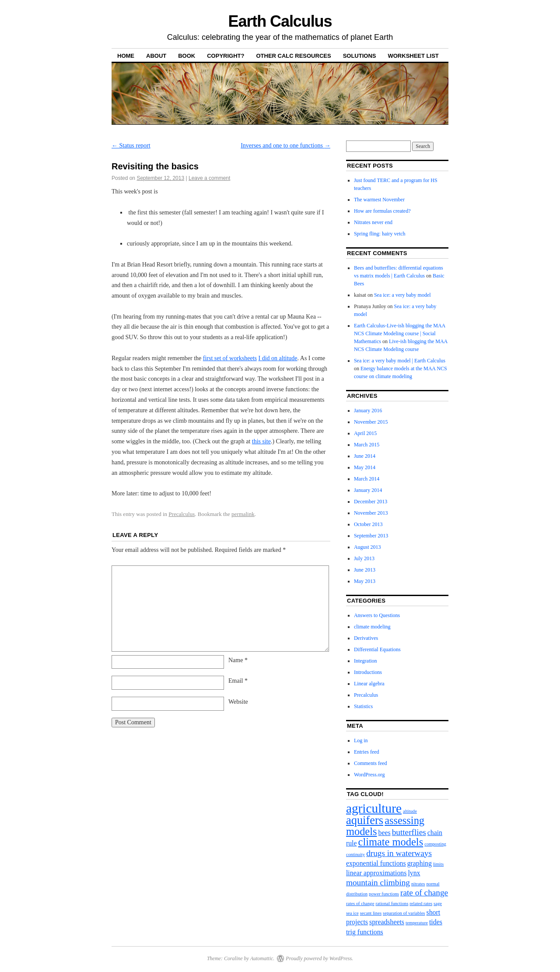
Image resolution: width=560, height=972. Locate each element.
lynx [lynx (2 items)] (414, 873)
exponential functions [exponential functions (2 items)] (376, 863)
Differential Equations (377, 649)
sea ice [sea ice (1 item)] (352, 913)
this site (261, 441)
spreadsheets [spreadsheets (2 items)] (387, 922)
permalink (243, 514)
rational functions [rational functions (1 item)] (392, 904)
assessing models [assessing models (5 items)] (385, 826)
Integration (366, 661)
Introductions (368, 672)
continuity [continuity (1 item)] (355, 854)
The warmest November (379, 200)
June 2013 (365, 570)
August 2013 (367, 547)
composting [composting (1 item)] (435, 844)
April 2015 (365, 433)
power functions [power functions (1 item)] (384, 894)
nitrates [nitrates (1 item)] (418, 884)
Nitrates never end (373, 222)
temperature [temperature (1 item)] (417, 923)
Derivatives (366, 638)
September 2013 (371, 536)
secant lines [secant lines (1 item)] (371, 913)
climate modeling (372, 627)
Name (238, 660)
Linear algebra (369, 684)
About (156, 56)
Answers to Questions (377, 615)
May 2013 (365, 581)
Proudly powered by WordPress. (319, 958)
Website (238, 702)
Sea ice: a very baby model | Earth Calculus (400, 361)
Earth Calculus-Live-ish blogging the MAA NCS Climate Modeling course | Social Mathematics (400, 333)
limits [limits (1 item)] (438, 864)
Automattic (262, 958)
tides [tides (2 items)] (436, 922)
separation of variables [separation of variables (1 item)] (404, 913)
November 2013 (371, 513)
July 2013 (364, 558)
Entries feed (367, 752)
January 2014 (368, 490)
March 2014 (367, 479)
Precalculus (182, 514)
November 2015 (371, 422)
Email (238, 681)
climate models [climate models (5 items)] (391, 842)
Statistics (363, 706)
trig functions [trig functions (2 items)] (365, 932)
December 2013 (371, 502)
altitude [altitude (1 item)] (410, 811)
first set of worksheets (230, 358)
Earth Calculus (280, 21)
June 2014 (365, 456)
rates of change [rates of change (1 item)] (360, 904)
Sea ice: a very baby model (402, 295)
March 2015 (367, 445)
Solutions (360, 56)
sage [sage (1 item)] (438, 904)
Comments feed (371, 763)
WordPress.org (369, 775)
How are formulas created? (382, 211)
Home (126, 56)
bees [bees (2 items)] (385, 833)
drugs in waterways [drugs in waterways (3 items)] (399, 853)
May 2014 (365, 467)
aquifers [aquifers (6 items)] (365, 820)
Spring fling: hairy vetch (380, 234)
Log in (361, 740)
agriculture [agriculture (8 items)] (374, 808)
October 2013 (368, 524)
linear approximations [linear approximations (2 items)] (376, 873)
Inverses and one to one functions (285, 146)
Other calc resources (293, 56)
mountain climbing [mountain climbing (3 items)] (378, 883)
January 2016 (368, 411)
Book (187, 56)
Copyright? (226, 56)
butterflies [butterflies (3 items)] (409, 832)
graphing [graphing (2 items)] (420, 863)
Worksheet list (413, 56)
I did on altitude (278, 358)
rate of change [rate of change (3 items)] (424, 893)
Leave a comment (209, 178)
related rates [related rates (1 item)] (421, 904)
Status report (131, 146)
